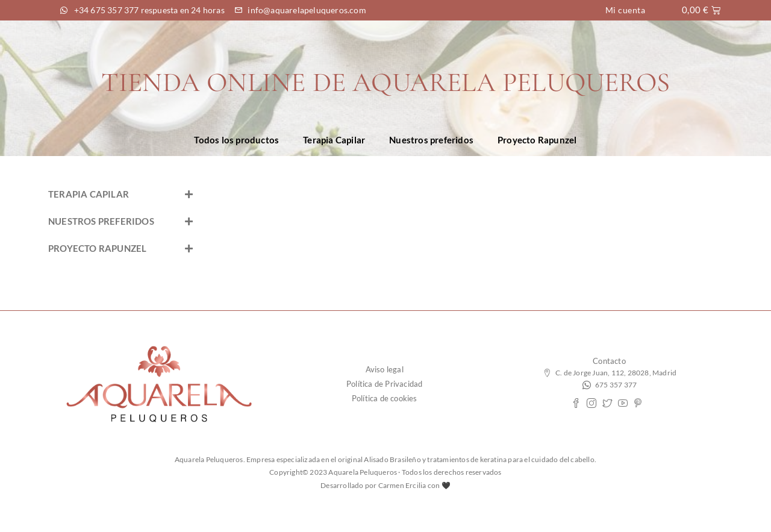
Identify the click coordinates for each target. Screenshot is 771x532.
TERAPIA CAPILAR (89, 194)
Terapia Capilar (334, 140)
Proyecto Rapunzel (537, 140)
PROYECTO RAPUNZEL (97, 248)
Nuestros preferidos (431, 140)
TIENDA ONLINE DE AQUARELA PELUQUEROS (385, 82)
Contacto (609, 361)
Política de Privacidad (384, 384)
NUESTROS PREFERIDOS (101, 221)
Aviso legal (385, 369)
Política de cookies (385, 398)
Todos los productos (236, 140)
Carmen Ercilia (402, 485)
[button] (120, 194)
